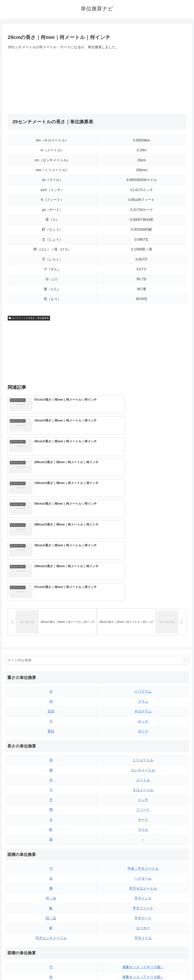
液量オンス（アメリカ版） (143, 875)
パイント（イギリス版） (143, 895)
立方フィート (143, 885)
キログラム (143, 609)
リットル (51, 925)
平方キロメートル (143, 786)
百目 (51, 609)
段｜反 (51, 816)
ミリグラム (143, 590)
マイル (143, 728)
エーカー (143, 826)
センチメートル (143, 668)
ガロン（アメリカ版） (143, 925)
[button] (185, 558)
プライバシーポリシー (107, 968)
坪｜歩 (51, 796)
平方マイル (143, 836)
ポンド (143, 629)
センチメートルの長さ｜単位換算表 (29, 318)
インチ (143, 698)
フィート (143, 708)
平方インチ (143, 796)
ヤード (143, 718)
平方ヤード (143, 816)
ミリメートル (143, 658)
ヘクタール (143, 777)
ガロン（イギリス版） (143, 915)
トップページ (82, 968)
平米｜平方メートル (143, 767)
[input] (97, 558)
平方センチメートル (51, 836)
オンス (143, 619)
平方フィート (143, 806)
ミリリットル (51, 915)
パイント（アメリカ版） (143, 905)
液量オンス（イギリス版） (143, 865)
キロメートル (143, 688)
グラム (143, 599)
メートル (143, 678)
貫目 (51, 629)
